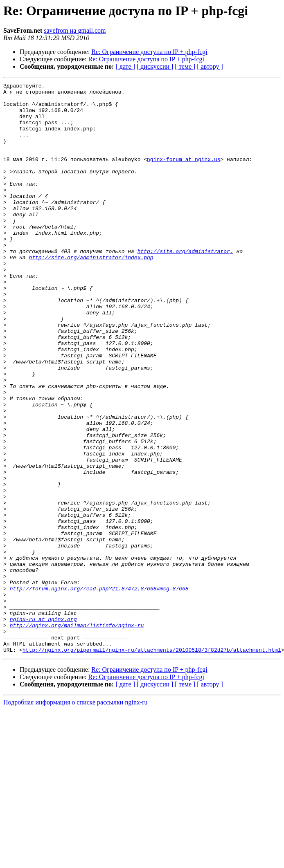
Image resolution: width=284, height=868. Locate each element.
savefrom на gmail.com (75, 30)
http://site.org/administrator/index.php (91, 293)
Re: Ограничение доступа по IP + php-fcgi (149, 52)
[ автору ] (210, 66)
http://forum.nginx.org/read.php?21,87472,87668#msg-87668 (99, 690)
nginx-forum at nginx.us (184, 175)
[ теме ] (185, 66)
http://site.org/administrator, (185, 285)
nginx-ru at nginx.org (43, 727)
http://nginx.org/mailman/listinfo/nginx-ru (77, 734)
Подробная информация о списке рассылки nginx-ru (76, 816)
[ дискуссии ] (155, 66)
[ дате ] (125, 66)
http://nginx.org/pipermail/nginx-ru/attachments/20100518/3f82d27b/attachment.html (152, 764)
